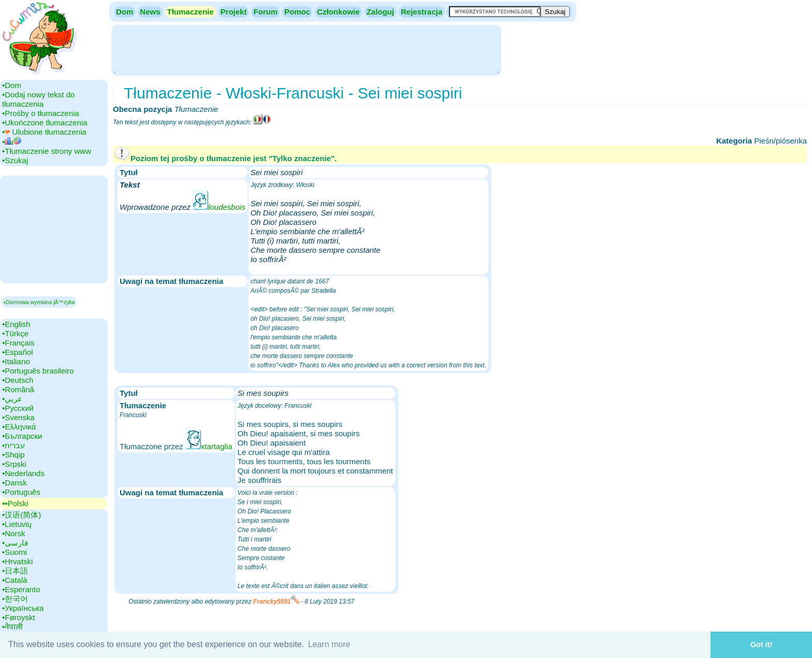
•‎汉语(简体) (21, 515)
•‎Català (15, 580)
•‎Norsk (13, 533)
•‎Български (22, 436)
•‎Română (18, 389)
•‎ (12, 142)
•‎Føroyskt (19, 617)
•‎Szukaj (15, 160)
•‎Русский (18, 408)
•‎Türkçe (15, 333)
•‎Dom (12, 85)
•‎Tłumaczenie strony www (47, 151)
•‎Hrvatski (17, 561)
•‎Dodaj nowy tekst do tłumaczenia (38, 99)
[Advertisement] (306, 49)
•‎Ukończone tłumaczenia (45, 123)
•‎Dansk (15, 483)
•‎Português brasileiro (38, 371)
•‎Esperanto (21, 589)
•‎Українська (23, 608)
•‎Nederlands (23, 473)
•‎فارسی (15, 543)
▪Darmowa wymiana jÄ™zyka (39, 302)
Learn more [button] (329, 644)
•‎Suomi (15, 552)
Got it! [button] (761, 645)
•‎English (16, 324)
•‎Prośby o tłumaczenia (41, 113)
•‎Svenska (18, 417)
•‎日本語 (15, 571)
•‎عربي (12, 399)
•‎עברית (13, 445)
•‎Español (17, 352)
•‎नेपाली (12, 627)
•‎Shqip (13, 455)
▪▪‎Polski (15, 503)
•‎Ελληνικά (19, 427)
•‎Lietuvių (17, 524)
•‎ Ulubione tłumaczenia (44, 132)
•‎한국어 (15, 599)
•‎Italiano (16, 361)
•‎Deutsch (18, 380)
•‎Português (21, 492)
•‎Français (18, 343)
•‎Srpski (14, 464)
